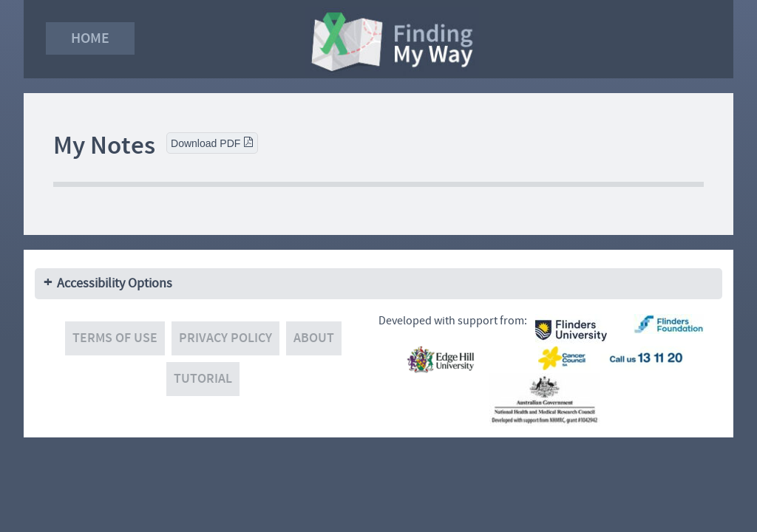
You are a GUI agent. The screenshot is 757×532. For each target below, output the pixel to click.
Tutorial (203, 379)
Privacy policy (225, 338)
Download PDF (212, 143)
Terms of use (115, 338)
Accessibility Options (115, 283)
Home (90, 38)
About (314, 338)
